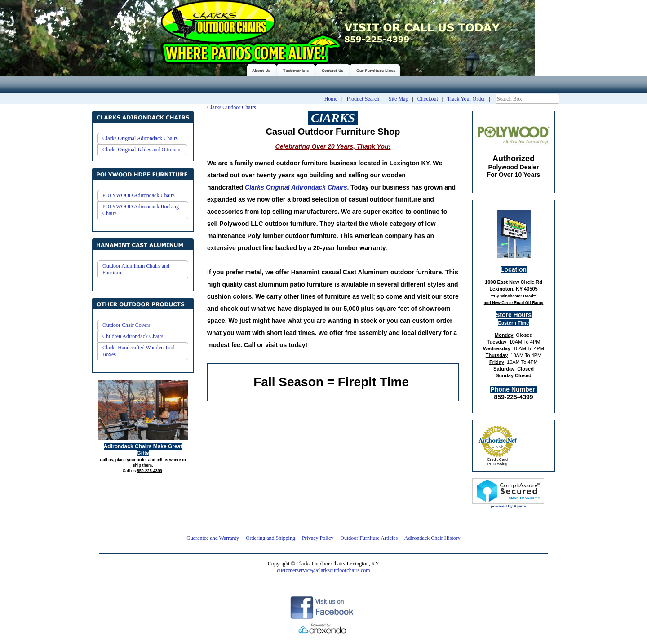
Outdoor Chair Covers (126, 325)
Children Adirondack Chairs (133, 336)
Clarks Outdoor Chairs (232, 107)
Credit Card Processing (497, 462)
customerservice (294, 570)
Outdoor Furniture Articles (369, 538)
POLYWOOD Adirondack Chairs (139, 195)
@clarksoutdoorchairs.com (341, 570)
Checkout (428, 99)
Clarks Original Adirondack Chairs (140, 138)
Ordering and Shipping (270, 538)
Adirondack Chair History (432, 538)
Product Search (363, 99)
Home (331, 99)
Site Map (399, 99)
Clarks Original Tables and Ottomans (142, 150)
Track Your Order (466, 99)
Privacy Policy (318, 538)
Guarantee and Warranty (213, 538)
